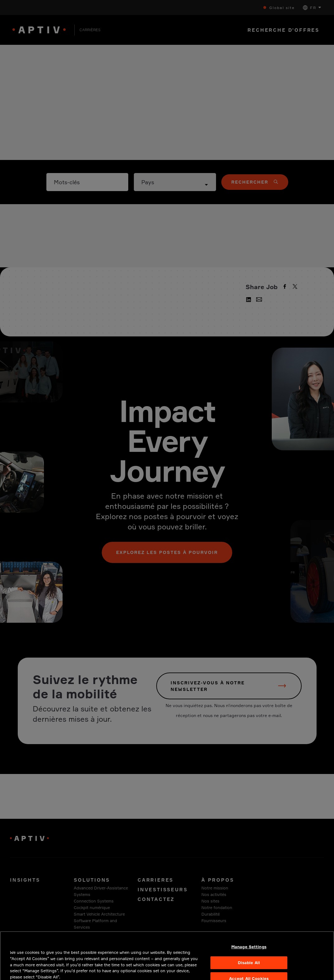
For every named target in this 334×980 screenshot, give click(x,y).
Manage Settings (249, 959)
